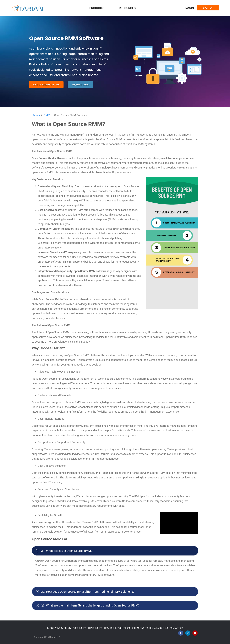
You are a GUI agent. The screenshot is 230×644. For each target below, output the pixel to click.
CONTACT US (176, 628)
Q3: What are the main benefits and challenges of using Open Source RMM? (90, 605)
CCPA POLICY (80, 628)
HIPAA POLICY (95, 628)
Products (97, 8)
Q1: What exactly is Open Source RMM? (67, 551)
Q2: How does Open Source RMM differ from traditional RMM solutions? (88, 592)
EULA (153, 628)
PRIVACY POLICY (63, 628)
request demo (80, 85)
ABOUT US (163, 628)
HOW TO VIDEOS (112, 628)
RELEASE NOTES (140, 628)
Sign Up (208, 8)
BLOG (50, 628)
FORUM (126, 628)
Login (190, 8)
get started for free (46, 85)
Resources (127, 8)
